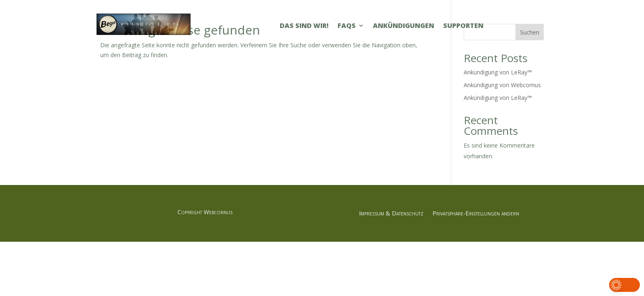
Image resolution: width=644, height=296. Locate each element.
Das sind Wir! (304, 26)
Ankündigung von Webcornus (502, 85)
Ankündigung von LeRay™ (498, 72)
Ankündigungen (404, 26)
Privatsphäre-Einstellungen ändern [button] (476, 214)
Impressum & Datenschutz (391, 214)
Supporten (463, 26)
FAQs (347, 26)
